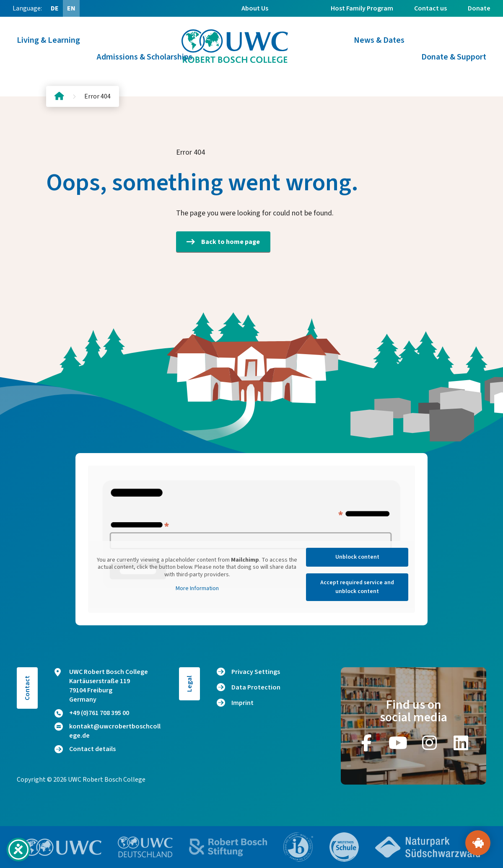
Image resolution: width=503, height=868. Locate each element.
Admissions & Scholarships (145, 57)
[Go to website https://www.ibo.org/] (298, 847)
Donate (479, 8)
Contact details (85, 749)
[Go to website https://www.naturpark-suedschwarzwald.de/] (428, 847)
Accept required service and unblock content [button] (357, 587)
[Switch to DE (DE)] (54, 8)
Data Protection (256, 687)
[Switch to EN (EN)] (71, 8)
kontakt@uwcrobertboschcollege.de (108, 731)
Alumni (299, 25)
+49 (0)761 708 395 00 (92, 713)
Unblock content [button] (357, 557)
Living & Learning (48, 40)
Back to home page (223, 242)
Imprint (242, 703)
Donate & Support (454, 57)
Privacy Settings (256, 672)
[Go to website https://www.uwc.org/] (62, 847)
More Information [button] (197, 589)
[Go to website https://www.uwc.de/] (145, 847)
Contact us (430, 8)
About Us (255, 8)
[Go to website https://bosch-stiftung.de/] (228, 847)
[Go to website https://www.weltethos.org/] (344, 847)
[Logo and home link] (235, 46)
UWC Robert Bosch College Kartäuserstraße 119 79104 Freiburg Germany (101, 686)
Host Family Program (362, 8)
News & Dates (379, 40)
